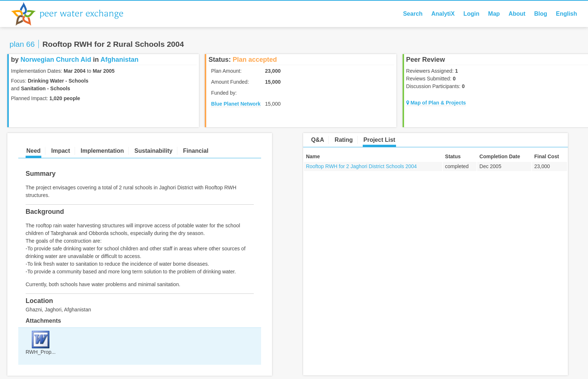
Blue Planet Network (236, 104)
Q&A (318, 140)
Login (471, 14)
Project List (379, 140)
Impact (61, 151)
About (517, 14)
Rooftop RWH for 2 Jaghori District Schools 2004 (361, 166)
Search (413, 14)
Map (494, 14)
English (566, 14)
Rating (344, 140)
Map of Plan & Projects (436, 103)
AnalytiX (443, 14)
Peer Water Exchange (73, 14)
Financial (196, 151)
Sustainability (154, 151)
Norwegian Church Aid (56, 60)
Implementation (102, 151)
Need (33, 151)
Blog (541, 14)
